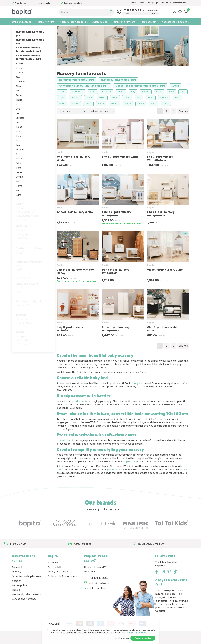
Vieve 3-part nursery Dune (165, 278)
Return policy (19, 594)
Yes (22, 262)
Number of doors (27, 293)
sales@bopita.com (151, 10)
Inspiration (90, 581)
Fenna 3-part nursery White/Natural (117, 223)
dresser (81, 410)
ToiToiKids (25, 353)
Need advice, (23, 3)
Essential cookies (122, 638)
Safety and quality (58, 581)
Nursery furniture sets (73, 22)
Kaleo (19, 136)
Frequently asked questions (27, 603)
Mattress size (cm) (28, 310)
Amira (19, 72)
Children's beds (100, 22)
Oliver (19, 172)
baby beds (139, 392)
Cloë (19, 86)
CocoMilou (25, 349)
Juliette (20, 127)
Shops (133, 3)
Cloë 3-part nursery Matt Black (164, 338)
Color (19, 213)
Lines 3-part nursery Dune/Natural (161, 223)
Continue (183, 120)
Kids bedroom (149, 22)
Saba (19, 181)
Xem (19, 199)
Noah (19, 167)
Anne (19, 77)
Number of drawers (29, 270)
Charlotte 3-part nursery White (74, 167)
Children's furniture (125, 22)
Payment (17, 576)
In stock (21, 323)
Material (21, 235)
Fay (18, 99)
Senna (19, 186)
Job (18, 118)
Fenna (19, 104)
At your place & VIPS (95, 576)
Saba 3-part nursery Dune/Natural (116, 338)
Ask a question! (98, 597)
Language (154, 3)
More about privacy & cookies (136, 632)
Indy (18, 113)
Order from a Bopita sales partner (26, 587)
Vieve (19, 195)
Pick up (16, 599)
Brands (142, 3)
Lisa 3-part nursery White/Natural (160, 167)
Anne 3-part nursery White (75, 221)
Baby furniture (46, 22)
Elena (19, 95)
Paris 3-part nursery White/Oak (116, 280)
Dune (22, 217)
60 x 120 (24, 315)
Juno (19, 131)
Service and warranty (24, 608)
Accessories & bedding (175, 22)
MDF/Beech (26, 243)
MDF (22, 239)
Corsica (20, 90)
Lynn (19, 154)
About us (53, 572)
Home (15, 29)
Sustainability (55, 576)
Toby (19, 190)
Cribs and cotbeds (22, 22)
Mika (19, 163)
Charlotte (21, 81)
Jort (18, 122)
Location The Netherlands (176, 3)
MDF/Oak (24, 247)
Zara (19, 204)
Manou (20, 158)
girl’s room (112, 478)
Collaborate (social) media (63, 585)
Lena (19, 140)
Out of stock (26, 332)
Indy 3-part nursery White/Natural (70, 338)
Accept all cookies (143, 638)
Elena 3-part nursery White (120, 166)
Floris (19, 109)
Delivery (17, 581)
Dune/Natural (27, 221)
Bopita (23, 345)
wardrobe (64, 449)
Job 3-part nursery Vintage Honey (75, 280)
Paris (19, 177)
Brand (20, 341)
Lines (19, 145)
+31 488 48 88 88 (132, 10)
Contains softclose (28, 257)
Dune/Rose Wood (29, 225)
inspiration (129, 470)
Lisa (18, 149)
